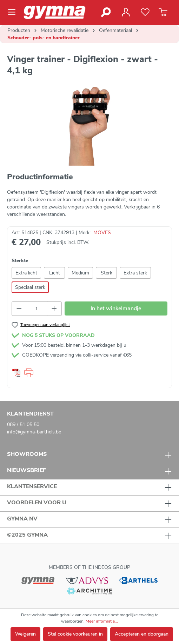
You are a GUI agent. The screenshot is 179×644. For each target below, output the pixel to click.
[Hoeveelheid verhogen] (54, 309)
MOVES (102, 233)
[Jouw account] (126, 12)
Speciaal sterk (30, 287)
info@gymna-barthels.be (34, 432)
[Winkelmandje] (163, 12)
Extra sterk (135, 273)
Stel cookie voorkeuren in (75, 634)
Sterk (107, 273)
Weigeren (25, 634)
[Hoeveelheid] (37, 309)
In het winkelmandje (116, 308)
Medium (80, 273)
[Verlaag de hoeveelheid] (19, 309)
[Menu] (14, 12)
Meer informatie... (102, 621)
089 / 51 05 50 (23, 424)
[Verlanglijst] (145, 12)
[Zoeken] (105, 12)
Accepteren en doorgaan (142, 634)
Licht (55, 273)
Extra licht (26, 273)
